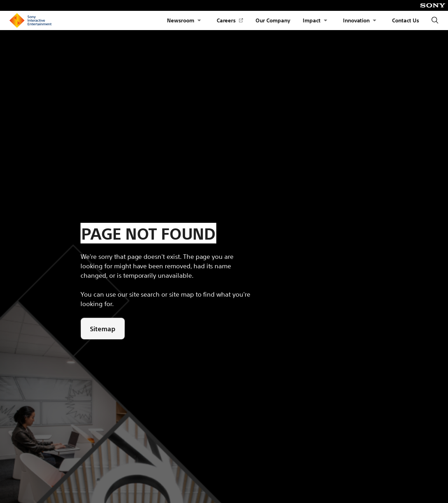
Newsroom (181, 20)
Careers (230, 20)
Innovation (356, 20)
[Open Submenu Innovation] (374, 20)
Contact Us (405, 20)
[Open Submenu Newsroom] (199, 20)
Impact (312, 20)
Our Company (273, 20)
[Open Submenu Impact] (325, 20)
